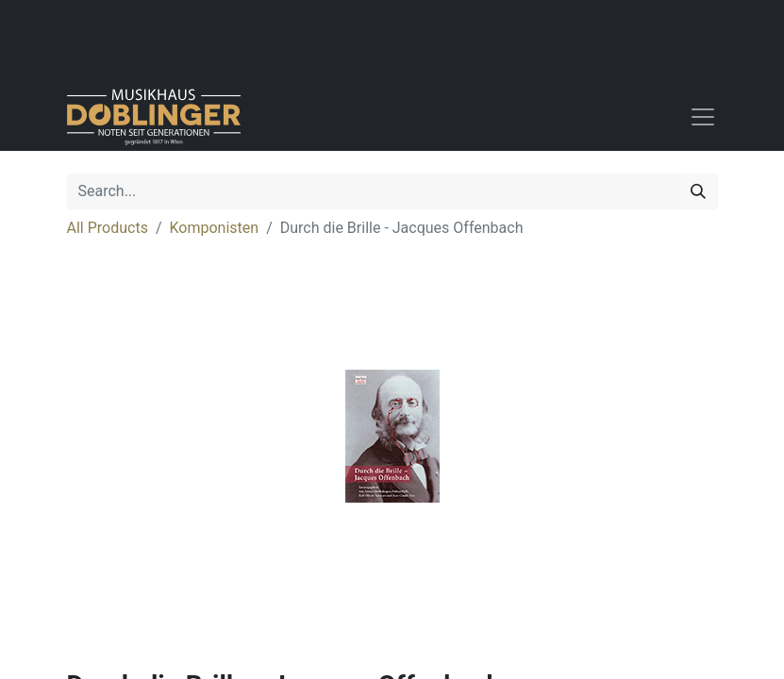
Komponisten (215, 228)
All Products (108, 228)
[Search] (698, 191)
